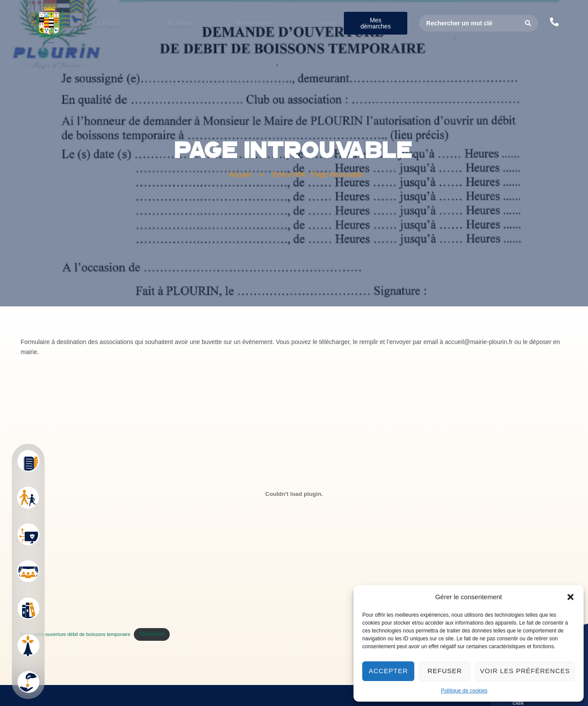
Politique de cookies (464, 691)
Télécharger (152, 658)
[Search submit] (528, 23)
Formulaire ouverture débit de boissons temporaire (75, 658)
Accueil (240, 198)
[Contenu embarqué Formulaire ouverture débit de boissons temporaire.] (294, 518)
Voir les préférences (525, 671)
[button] (570, 597)
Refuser (445, 671)
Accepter (388, 671)
